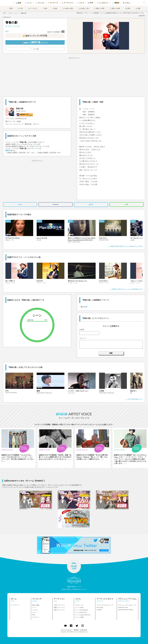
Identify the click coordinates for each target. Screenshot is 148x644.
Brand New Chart (123, 607)
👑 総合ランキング (35, 36)
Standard (99, 610)
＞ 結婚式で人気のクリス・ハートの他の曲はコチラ (126, 289)
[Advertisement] (74, 77)
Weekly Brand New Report (126, 610)
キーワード (36, 617)
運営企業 (76, 630)
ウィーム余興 (79, 617)
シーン (34, 608)
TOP (4, 13)
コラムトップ (79, 605)
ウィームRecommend (81, 610)
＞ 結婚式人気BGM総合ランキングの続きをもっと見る (125, 246)
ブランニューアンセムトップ (127, 605)
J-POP (19, 121)
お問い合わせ (84, 630)
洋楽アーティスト (59, 610)
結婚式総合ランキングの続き (19, 214)
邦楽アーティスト (59, 608)
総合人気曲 (36, 605)
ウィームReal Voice (81, 612)
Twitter (20, 204)
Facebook (56, 204)
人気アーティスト (59, 605)
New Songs (100, 607)
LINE (127, 204)
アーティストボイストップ (105, 605)
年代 (34, 615)
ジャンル (35, 610)
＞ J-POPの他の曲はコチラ (134, 399)
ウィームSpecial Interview (83, 615)
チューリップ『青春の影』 (23, 124)
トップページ (15, 605)
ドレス (34, 612)
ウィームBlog (79, 608)
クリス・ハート (13, 13)
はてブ (91, 205)
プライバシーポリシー (67, 630)
